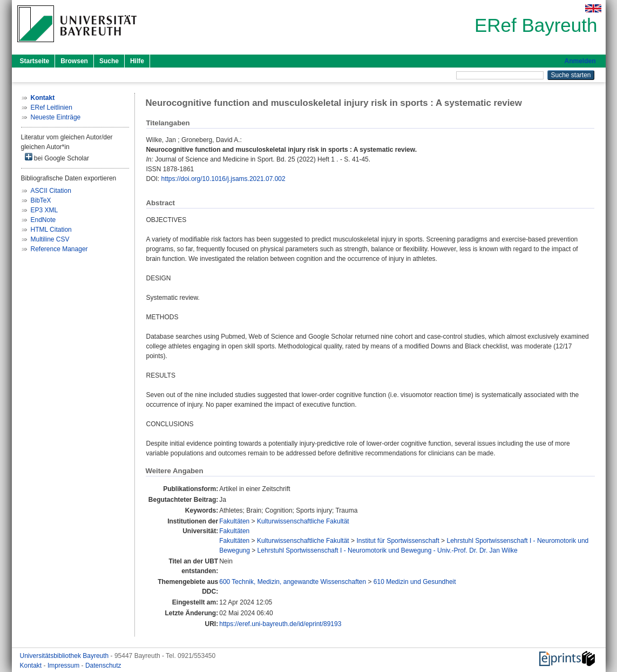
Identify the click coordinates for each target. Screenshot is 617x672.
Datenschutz (103, 666)
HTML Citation (51, 230)
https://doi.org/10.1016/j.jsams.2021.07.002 (223, 179)
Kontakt (32, 666)
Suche (109, 61)
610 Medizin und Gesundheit (415, 582)
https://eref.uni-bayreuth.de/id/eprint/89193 (280, 624)
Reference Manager (59, 249)
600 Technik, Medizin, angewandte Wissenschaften (293, 582)
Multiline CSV (50, 239)
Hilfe (137, 61)
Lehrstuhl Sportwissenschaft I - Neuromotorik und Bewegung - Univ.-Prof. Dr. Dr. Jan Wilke (388, 550)
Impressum (65, 666)
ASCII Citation (51, 191)
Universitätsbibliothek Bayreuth (65, 656)
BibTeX (41, 200)
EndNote (43, 220)
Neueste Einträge (56, 117)
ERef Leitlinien (52, 107)
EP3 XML (45, 210)
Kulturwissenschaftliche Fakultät (303, 521)
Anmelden (580, 61)
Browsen (74, 61)
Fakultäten (234, 521)
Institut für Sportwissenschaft (398, 541)
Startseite (35, 61)
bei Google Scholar (57, 157)
